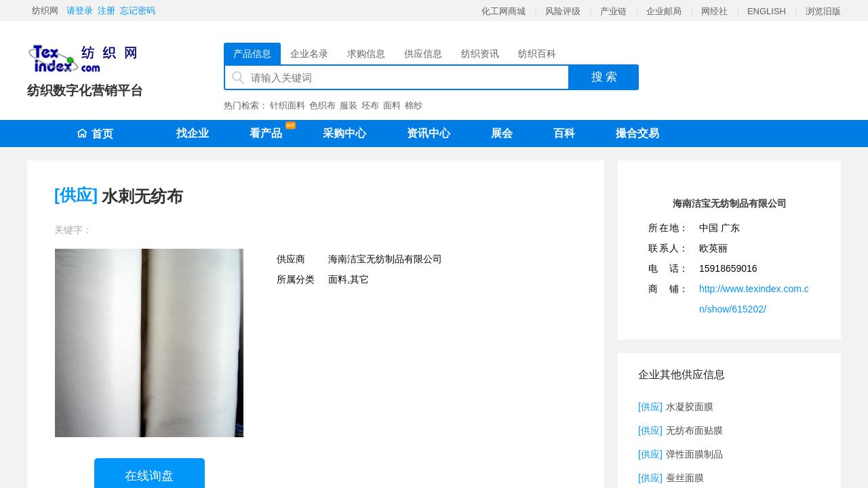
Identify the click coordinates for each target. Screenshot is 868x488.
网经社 (714, 11)
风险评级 (563, 11)
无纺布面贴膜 (694, 430)
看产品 (269, 131)
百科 (564, 133)
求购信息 (366, 54)
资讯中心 (429, 133)
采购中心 (344, 133)
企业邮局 (664, 11)
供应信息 (423, 54)
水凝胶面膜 (690, 407)
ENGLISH (767, 11)
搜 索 (605, 77)
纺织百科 (537, 54)
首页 (95, 134)
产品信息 (252, 54)
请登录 (80, 11)
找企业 (193, 133)
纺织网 (45, 11)
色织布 (322, 105)
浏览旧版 (823, 11)
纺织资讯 (480, 54)
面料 (392, 105)
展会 (502, 133)
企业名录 (309, 54)
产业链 (613, 11)
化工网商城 (504, 11)
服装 (349, 105)
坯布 (370, 105)
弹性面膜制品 (694, 454)
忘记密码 (138, 11)
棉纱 (414, 105)
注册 (106, 11)
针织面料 (288, 105)
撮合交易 (637, 133)
